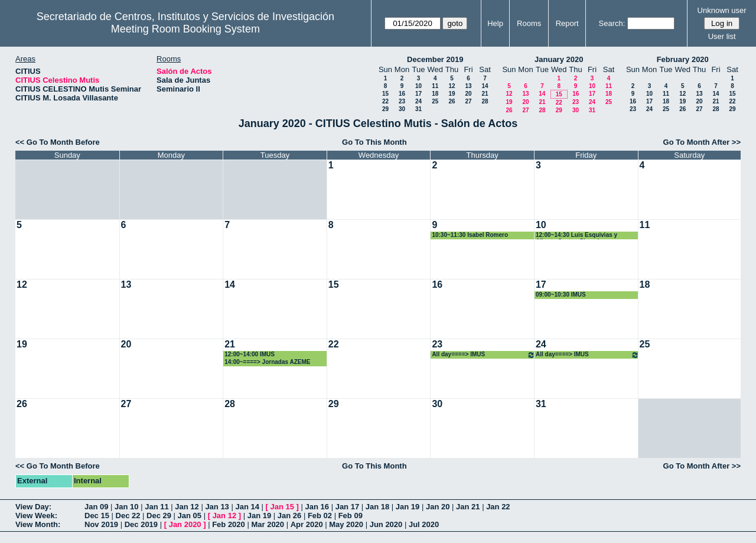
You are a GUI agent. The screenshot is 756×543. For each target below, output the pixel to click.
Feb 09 (351, 516)
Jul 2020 (424, 524)
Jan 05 (190, 516)
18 (435, 94)
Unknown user (722, 10)
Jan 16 (317, 507)
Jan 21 (468, 507)
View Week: (36, 516)
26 (452, 101)
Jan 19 (408, 507)
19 (452, 94)
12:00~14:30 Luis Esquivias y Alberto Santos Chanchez (576, 235)
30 (402, 109)
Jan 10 (126, 507)
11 (435, 86)
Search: (612, 23)
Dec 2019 (141, 524)
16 (402, 94)
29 (385, 109)
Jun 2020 (386, 524)
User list (722, 36)
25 (435, 101)
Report (567, 23)
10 (418, 86)
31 (418, 109)
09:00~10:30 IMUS (561, 295)
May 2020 (346, 524)
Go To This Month (374, 142)
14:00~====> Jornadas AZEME (267, 362)
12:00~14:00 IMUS (250, 354)
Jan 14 (247, 507)
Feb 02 (320, 516)
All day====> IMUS (483, 355)
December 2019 (435, 59)
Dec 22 (128, 516)
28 (485, 101)
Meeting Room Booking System (185, 29)
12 (452, 86)
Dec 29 (159, 516)
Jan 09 (96, 507)
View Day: (33, 507)
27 (468, 101)
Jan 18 (377, 507)
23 (402, 101)
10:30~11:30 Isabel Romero (470, 235)
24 (418, 101)
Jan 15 (282, 507)
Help (495, 23)
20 (468, 94)
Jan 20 (438, 507)
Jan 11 (157, 507)
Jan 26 (289, 516)
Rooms (529, 23)
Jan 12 (187, 507)
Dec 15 (97, 516)
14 (485, 86)
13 (468, 86)
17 (418, 94)
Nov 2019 (101, 524)
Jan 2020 (185, 524)
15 (385, 94)
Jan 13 (217, 507)
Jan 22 (498, 507)
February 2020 (683, 59)
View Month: (38, 524)
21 (485, 94)
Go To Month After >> (702, 142)
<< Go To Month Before (58, 142)
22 (385, 101)
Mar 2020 (268, 524)
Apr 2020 (307, 524)
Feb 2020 (229, 524)
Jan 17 (347, 507)
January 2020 (559, 59)
